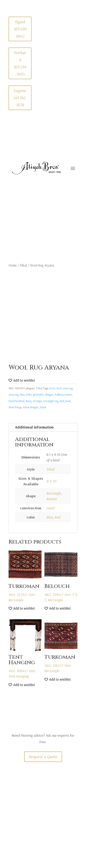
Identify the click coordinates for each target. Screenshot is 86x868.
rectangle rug (51, 401)
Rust (68, 401)
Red (62, 401)
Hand (50, 508)
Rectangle (54, 493)
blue (22, 395)
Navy (28, 401)
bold (29, 395)
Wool (43, 407)
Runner (52, 499)
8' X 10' (52, 481)
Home (13, 265)
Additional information (34, 427)
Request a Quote (43, 757)
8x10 (52, 388)
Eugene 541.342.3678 (20, 98)
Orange (37, 401)
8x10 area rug (65, 388)
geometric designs (43, 395)
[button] (22, 380)
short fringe (15, 407)
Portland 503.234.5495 (20, 63)
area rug (13, 395)
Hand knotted (16, 401)
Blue (50, 517)
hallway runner (63, 395)
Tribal (23, 265)
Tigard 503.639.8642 (20, 29)
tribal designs (31, 407)
